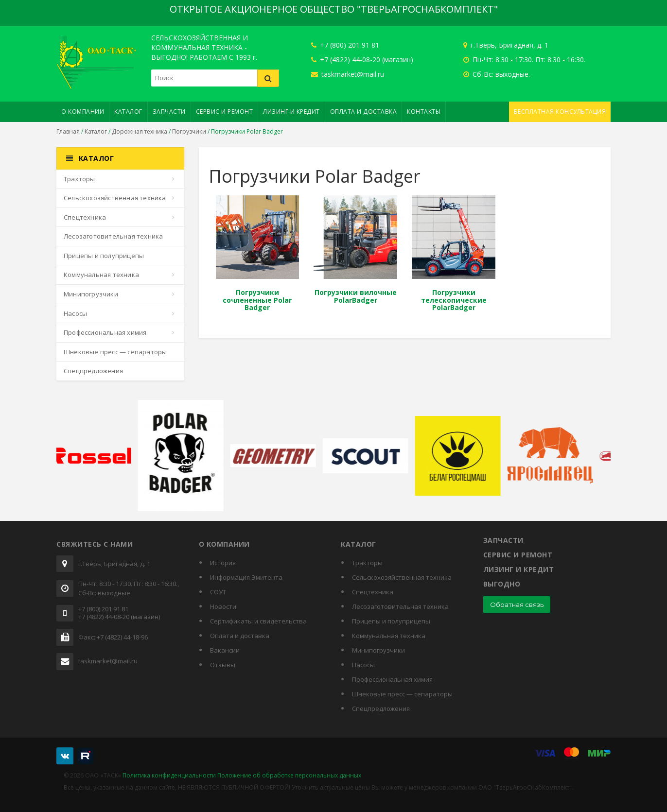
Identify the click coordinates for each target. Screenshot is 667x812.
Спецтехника (85, 217)
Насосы (75, 313)
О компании (83, 112)
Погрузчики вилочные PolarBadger (356, 296)
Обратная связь (517, 605)
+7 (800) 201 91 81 (345, 45)
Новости (223, 606)
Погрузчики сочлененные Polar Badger (257, 300)
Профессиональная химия (105, 332)
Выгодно (502, 584)
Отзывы (223, 665)
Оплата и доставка (364, 112)
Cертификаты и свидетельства (258, 621)
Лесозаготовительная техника (113, 236)
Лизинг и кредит (291, 112)
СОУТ (218, 592)
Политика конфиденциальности (169, 775)
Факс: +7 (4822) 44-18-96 (113, 638)
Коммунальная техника (101, 275)
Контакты (424, 112)
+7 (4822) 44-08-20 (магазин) (362, 60)
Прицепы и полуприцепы (104, 256)
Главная (68, 131)
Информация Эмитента (246, 577)
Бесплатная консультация (560, 112)
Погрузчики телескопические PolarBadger (454, 300)
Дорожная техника (140, 131)
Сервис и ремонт (225, 112)
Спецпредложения (93, 371)
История (223, 563)
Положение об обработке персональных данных (289, 775)
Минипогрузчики (91, 294)
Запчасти (169, 112)
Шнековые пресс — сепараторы (115, 352)
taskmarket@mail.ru (348, 74)
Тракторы (79, 179)
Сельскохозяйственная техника (115, 198)
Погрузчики (189, 131)
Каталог (128, 112)
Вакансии (225, 650)
